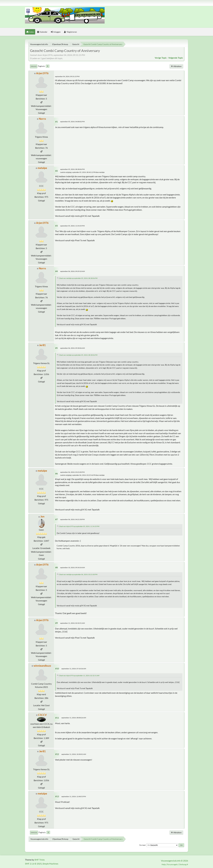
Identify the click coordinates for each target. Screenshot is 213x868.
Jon (42, 516)
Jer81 (42, 345)
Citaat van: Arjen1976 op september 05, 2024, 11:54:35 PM (79, 526)
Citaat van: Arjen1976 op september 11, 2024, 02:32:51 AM (79, 676)
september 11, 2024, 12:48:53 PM (74, 796)
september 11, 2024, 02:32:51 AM (72, 623)
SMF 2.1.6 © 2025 (33, 864)
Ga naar (142, 845)
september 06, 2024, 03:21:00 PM (72, 472)
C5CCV (42, 715)
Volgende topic (176, 58)
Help (164, 864)
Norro (42, 119)
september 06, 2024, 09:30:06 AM (72, 348)
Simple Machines (50, 864)
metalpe (42, 168)
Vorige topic (161, 58)
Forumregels (172, 864)
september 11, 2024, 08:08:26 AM (74, 718)
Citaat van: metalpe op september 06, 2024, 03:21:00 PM (78, 574)
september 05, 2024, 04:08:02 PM (72, 122)
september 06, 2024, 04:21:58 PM (72, 519)
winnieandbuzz (42, 666)
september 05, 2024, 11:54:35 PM (72, 226)
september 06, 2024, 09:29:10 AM (72, 271)
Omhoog (34, 833)
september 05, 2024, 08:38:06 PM (72, 169)
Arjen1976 (42, 73)
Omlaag (34, 66)
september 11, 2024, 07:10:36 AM (74, 669)
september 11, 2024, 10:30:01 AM (74, 754)
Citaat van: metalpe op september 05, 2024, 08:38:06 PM (78, 278)
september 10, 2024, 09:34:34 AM (72, 568)
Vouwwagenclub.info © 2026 (174, 861)
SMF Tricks (40, 860)
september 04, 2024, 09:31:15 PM (67, 76)
